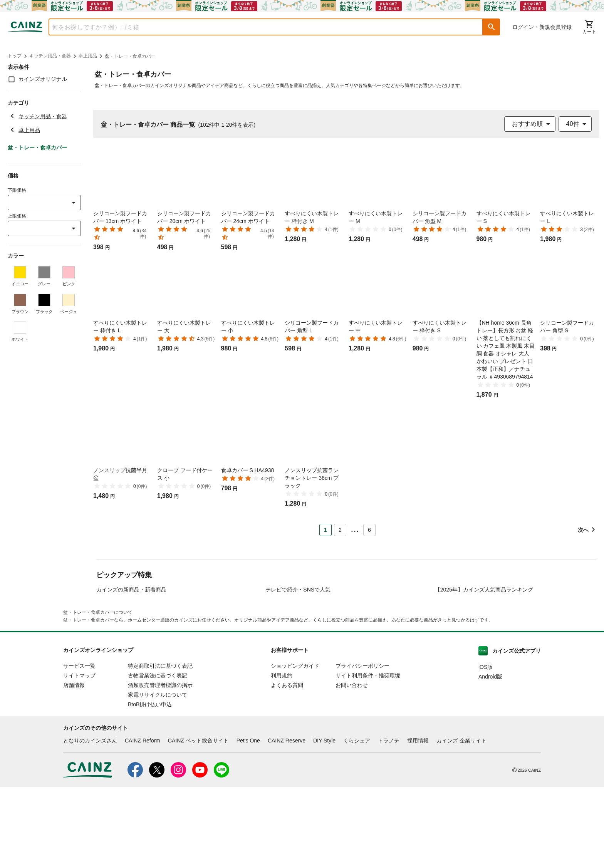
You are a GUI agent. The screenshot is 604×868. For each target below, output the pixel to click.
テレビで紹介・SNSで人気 (298, 670)
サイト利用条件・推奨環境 (368, 756)
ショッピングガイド (295, 747)
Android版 (490, 757)
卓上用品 (88, 56)
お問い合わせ (352, 766)
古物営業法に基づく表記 (158, 756)
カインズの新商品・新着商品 (131, 670)
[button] (492, 27)
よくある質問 (287, 766)
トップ (15, 56)
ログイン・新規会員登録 (542, 27)
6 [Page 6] (369, 530)
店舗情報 (74, 766)
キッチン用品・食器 (50, 56)
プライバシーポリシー (362, 747)
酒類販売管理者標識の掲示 (160, 766)
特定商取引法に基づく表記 (160, 747)
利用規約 (282, 756)
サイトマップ (79, 756)
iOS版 (486, 748)
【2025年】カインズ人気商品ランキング (484, 670)
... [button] (355, 528)
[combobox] (260, 27)
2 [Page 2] (340, 530)
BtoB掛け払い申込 (150, 785)
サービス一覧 (79, 747)
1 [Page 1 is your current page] (325, 530)
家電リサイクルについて (158, 776)
